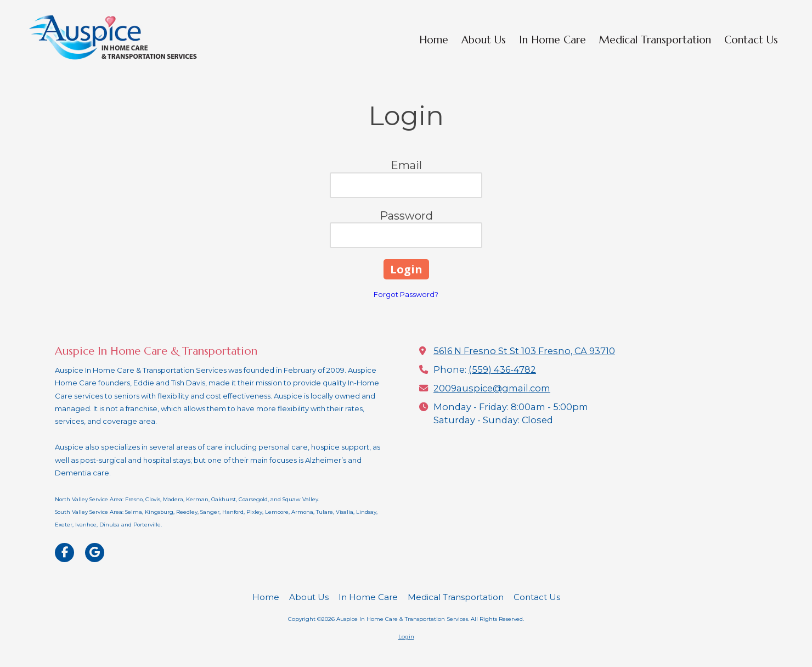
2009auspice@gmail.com (492, 388)
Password (406, 216)
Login (406, 637)
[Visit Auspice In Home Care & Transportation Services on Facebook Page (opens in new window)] (64, 553)
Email (406, 165)
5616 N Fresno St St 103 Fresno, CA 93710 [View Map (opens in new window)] (524, 351)
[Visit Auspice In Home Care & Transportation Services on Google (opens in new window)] (95, 553)
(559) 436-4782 (502, 369)
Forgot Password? (406, 294)
